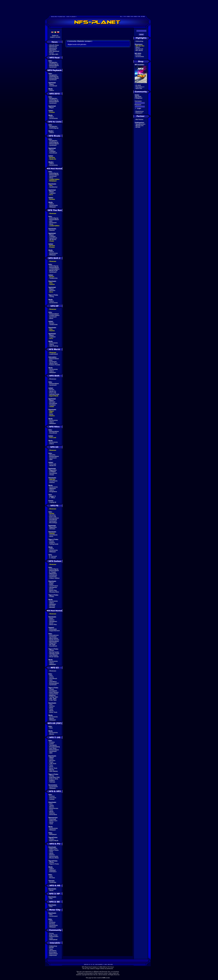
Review (52, 277)
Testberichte (53, 278)
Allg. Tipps (53, 698)
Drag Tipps (53, 700)
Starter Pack (53, 363)
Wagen (52, 84)
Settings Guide (54, 394)
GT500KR (52, 472)
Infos (51, 675)
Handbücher (53, 187)
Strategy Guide (54, 654)
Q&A (51, 221)
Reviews (52, 158)
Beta (51, 360)
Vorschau (52, 515)
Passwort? (139, 113)
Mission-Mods (54, 858)
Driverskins (53, 815)
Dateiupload (53, 940)
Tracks (52, 805)
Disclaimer (53, 951)
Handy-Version (54, 640)
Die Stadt (52, 644)
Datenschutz (53, 954)
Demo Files (53, 590)
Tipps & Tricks (54, 864)
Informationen (54, 635)
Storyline (52, 455)
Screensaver (54, 916)
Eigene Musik (54, 396)
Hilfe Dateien (54, 771)
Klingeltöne (53, 492)
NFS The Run (140, 46)
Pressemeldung (54, 747)
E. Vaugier (53, 572)
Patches (52, 230)
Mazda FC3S (53, 271)
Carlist (52, 677)
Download (53, 819)
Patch (51, 584)
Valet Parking (54, 346)
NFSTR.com (140, 126)
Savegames (53, 587)
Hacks (51, 711)
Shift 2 (138, 47)
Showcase (53, 379)
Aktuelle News (54, 45)
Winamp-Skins (54, 592)
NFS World (139, 50)
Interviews (53, 798)
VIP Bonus (53, 240)
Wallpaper (53, 207)
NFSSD (138, 127)
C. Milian (52, 498)
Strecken (52, 290)
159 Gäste (138, 97)
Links (51, 938)
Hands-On (53, 159)
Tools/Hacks (53, 481)
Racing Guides (54, 652)
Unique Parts (54, 694)
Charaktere (53, 682)
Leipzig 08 (53, 502)
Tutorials (52, 782)
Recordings (53, 523)
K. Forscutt (53, 556)
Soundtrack (53, 86)
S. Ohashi (53, 558)
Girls (51, 680)
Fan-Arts (52, 606)
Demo (51, 178)
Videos (52, 90)
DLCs (51, 195)
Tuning (52, 297)
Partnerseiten (54, 936)
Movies (52, 718)
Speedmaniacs (140, 124)
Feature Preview (55, 365)
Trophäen (52, 151)
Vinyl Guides (54, 655)
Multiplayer (53, 181)
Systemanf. (53, 67)
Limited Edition (54, 179)
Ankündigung (54, 64)
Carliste (52, 799)
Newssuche (53, 48)
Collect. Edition (54, 578)
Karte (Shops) (54, 692)
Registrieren (140, 111)
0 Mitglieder (139, 98)
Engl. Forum (53, 935)
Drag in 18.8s (54, 779)
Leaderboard (54, 354)
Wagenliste (53, 470)
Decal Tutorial (54, 657)
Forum (52, 53)
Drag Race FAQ (54, 777)
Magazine (52, 695)
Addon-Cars (53, 821)
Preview (52, 112)
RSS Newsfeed (54, 51)
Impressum (53, 955)
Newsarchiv (53, 47)
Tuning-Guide (54, 544)
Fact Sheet (53, 748)
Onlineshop (53, 946)
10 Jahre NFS (54, 54)
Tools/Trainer (54, 586)
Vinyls (51, 759)
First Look (53, 393)
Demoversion (54, 808)
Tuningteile (53, 745)
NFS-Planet (111, 967)
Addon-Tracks (54, 850)
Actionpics (53, 872)
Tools (51, 709)
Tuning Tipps (54, 697)
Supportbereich (54, 631)
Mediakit (52, 607)
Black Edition (54, 638)
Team (51, 949)
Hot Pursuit (139, 49)
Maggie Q (52, 496)
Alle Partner (139, 120)
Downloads (53, 629)
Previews (52, 922)
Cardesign (53, 882)
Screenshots (54, 118)
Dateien (52, 620)
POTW (51, 948)
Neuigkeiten (53, 62)
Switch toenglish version (55, 36)
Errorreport (53, 952)
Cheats (52, 241)
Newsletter (53, 50)
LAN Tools (53, 764)
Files (51, 185)
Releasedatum (54, 65)
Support (52, 543)
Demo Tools (53, 712)
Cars (51, 705)
